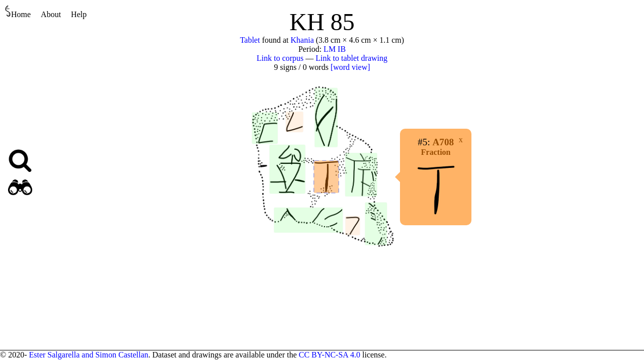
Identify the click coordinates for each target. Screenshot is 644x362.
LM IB (335, 49)
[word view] (350, 67)
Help (79, 14)
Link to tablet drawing (351, 58)
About (51, 14)
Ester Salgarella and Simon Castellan (88, 355)
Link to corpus (280, 58)
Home (18, 12)
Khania (302, 40)
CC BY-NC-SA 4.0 (330, 355)
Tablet (250, 40)
